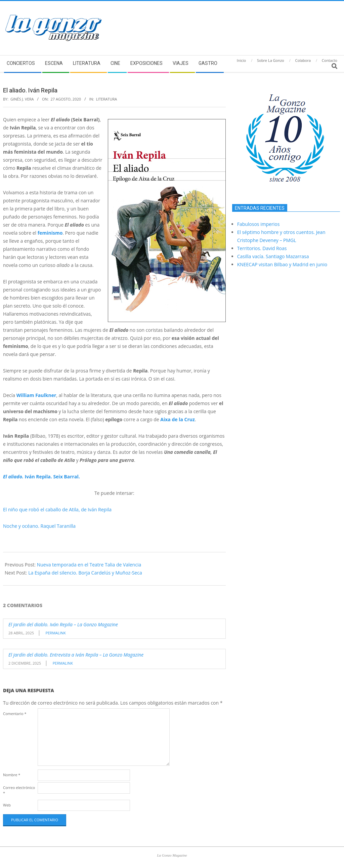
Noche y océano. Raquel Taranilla (39, 526)
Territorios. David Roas (262, 248)
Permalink (56, 633)
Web (7, 805)
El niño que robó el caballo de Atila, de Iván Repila (57, 509)
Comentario (15, 714)
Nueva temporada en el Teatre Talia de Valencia (89, 565)
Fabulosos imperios (259, 224)
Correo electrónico (19, 790)
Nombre (12, 775)
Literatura (107, 99)
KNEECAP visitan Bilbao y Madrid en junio (282, 264)
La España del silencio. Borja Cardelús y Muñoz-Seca (85, 573)
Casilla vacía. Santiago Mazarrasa (273, 256)
